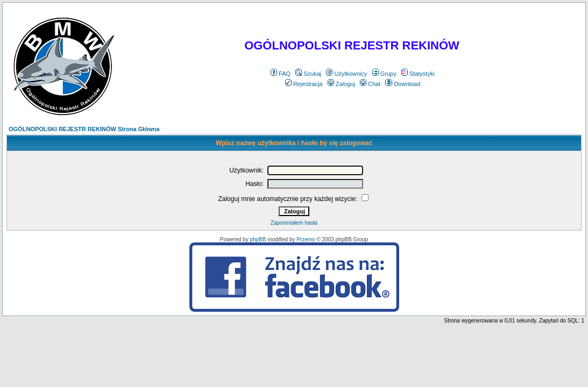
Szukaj (308, 74)
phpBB (258, 239)
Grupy (384, 74)
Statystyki (418, 74)
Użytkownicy (346, 74)
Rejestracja (304, 84)
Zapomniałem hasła (294, 223)
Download (403, 84)
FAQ (281, 74)
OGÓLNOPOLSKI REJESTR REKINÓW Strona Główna (84, 129)
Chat (370, 84)
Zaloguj (341, 84)
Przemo (306, 239)
